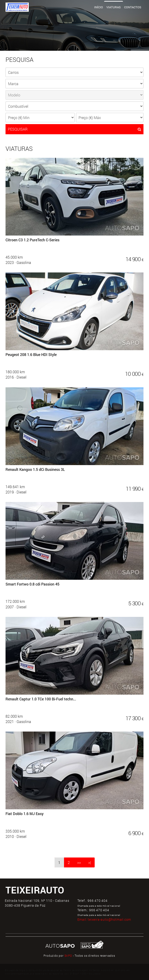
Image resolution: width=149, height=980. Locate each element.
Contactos (133, 7)
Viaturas (114, 7)
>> (79, 862)
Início (99, 7)
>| (90, 862)
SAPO (68, 956)
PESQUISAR (74, 129)
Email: (104, 919)
